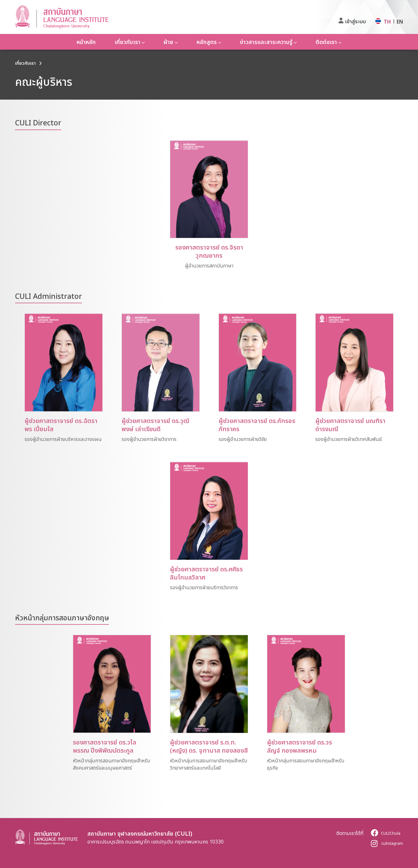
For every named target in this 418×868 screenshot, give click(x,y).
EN (400, 22)
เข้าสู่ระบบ (356, 21)
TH (387, 22)
